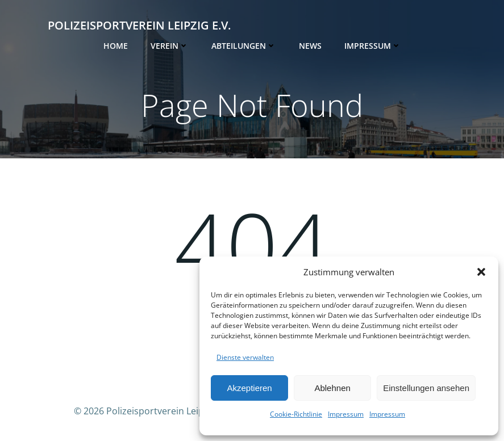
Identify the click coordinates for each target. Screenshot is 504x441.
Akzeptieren (249, 388)
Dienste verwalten (245, 357)
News (310, 46)
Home (116, 46)
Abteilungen (244, 46)
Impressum (346, 414)
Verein (170, 46)
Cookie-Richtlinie (296, 414)
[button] (481, 272)
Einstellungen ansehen (426, 388)
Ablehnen (332, 388)
